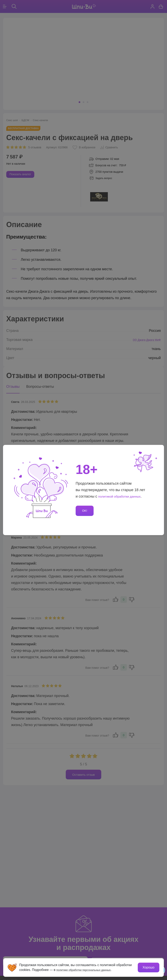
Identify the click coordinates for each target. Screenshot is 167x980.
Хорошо (148, 967)
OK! (85, 511)
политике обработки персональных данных (89, 969)
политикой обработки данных (123, 496)
